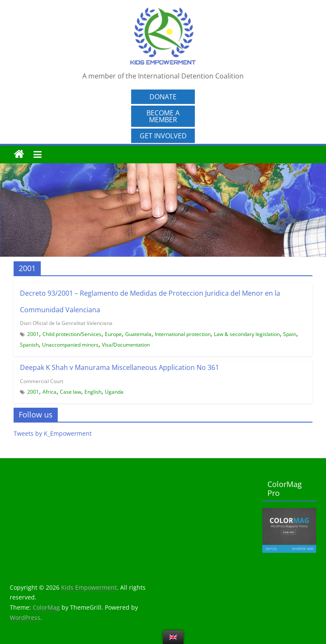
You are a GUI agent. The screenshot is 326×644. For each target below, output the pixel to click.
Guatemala (138, 334)
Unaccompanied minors (70, 345)
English (93, 392)
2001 (33, 334)
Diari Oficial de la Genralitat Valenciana (66, 323)
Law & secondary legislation (247, 334)
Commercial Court (42, 381)
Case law (70, 392)
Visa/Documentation (126, 345)
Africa (49, 392)
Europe (113, 334)
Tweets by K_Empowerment (53, 433)
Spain (290, 334)
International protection (183, 334)
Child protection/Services (72, 334)
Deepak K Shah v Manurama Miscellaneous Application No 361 (119, 367)
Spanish (29, 345)
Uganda (114, 392)
